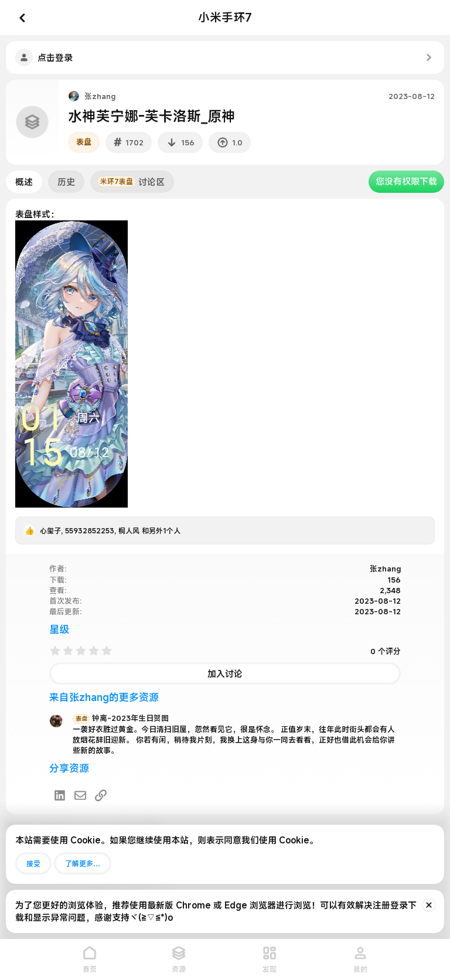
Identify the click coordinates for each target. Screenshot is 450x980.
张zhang (100, 96)
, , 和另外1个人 (110, 530)
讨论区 (131, 182)
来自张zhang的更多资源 (104, 697)
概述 (24, 182)
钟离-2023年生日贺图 (121, 718)
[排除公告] (429, 905)
